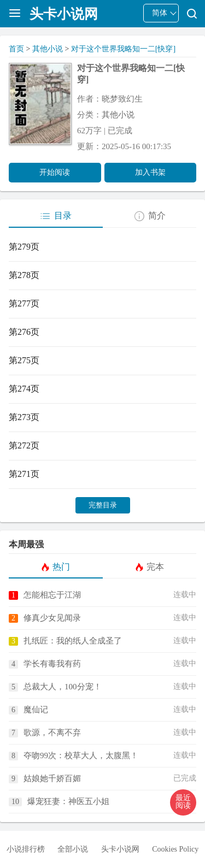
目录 (55, 216)
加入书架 (150, 172)
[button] (183, 802)
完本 (150, 567)
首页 (16, 49)
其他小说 (48, 49)
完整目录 (103, 505)
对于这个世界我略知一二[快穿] (123, 49)
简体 (160, 13)
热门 (55, 567)
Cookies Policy (175, 849)
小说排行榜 (26, 849)
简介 (150, 216)
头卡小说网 (120, 849)
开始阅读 (55, 172)
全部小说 (73, 849)
